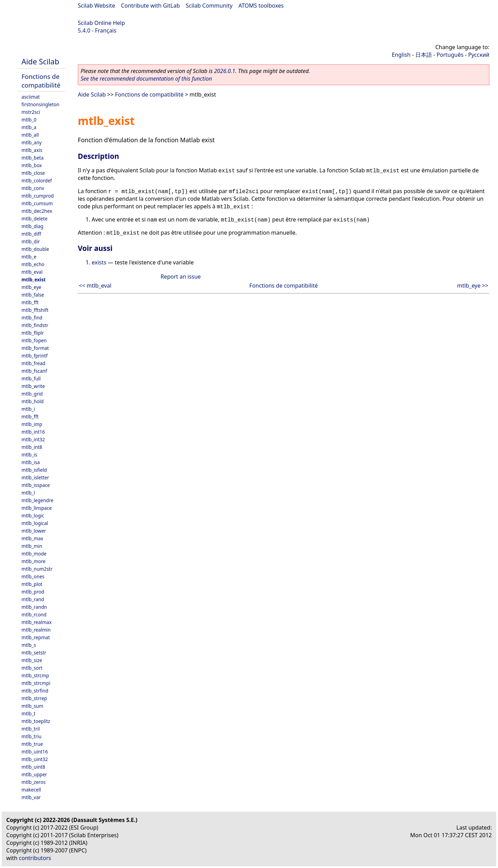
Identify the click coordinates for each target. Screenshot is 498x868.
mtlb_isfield (34, 470)
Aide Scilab (40, 61)
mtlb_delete (34, 219)
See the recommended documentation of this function (146, 79)
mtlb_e (29, 257)
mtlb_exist (34, 279)
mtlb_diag (32, 226)
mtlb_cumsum (37, 203)
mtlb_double (35, 249)
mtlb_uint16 (35, 752)
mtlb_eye (31, 287)
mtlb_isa (31, 462)
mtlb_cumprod (38, 196)
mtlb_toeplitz (36, 721)
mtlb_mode (34, 554)
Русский (479, 55)
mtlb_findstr (35, 325)
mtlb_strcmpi (36, 683)
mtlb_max (32, 538)
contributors (35, 858)
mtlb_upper (34, 774)
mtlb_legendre (38, 500)
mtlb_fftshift (35, 310)
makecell (31, 790)
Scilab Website (96, 6)
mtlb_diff (31, 234)
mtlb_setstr (34, 653)
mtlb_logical (35, 523)
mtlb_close (33, 173)
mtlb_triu (31, 736)
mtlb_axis (32, 150)
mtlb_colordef (37, 180)
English (401, 55)
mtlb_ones (33, 576)
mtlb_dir (31, 241)
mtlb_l (28, 493)
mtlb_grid (32, 394)
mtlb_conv (33, 188)
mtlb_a (29, 127)
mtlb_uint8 (33, 767)
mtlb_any (31, 142)
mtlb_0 (29, 120)
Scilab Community (209, 6)
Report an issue (181, 277)
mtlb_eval (32, 272)
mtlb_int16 (33, 432)
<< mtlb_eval (95, 286)
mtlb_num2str (37, 569)
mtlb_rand (33, 599)
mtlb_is (29, 455)
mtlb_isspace (36, 485)
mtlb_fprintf (35, 356)
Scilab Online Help (101, 23)
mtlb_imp (32, 424)
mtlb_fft (30, 302)
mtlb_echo (33, 264)
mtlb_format (35, 348)
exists (99, 262)
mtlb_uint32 (35, 759)
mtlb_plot (32, 584)
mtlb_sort (32, 668)
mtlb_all (30, 135)
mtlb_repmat (36, 637)
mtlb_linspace (37, 508)
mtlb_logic (33, 516)
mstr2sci (31, 112)
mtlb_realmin (36, 630)
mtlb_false (33, 295)
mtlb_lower (34, 531)
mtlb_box (32, 165)
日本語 (424, 55)
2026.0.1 (225, 71)
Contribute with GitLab (150, 6)
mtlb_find (32, 318)
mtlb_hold (33, 401)
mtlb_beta (33, 158)
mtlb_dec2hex (37, 211)
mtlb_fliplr (33, 333)
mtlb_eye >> (473, 286)
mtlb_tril (31, 729)
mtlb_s (29, 645)
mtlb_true (32, 744)
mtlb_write (33, 386)
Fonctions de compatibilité (41, 81)
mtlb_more (33, 561)
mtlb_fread (33, 363)
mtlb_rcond (34, 614)
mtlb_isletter (35, 477)
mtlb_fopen (34, 340)
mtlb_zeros (34, 782)
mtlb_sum (32, 706)
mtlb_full (31, 378)
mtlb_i (28, 409)
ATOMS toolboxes (261, 6)
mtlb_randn (34, 607)
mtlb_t (28, 713)
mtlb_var (31, 797)
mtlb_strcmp (35, 675)
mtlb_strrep (34, 698)
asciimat (31, 97)
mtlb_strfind (35, 691)
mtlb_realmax (36, 622)
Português (450, 55)
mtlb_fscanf (34, 371)
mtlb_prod (33, 592)
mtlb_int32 (33, 439)
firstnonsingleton (40, 104)
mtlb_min (32, 546)
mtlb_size (32, 660)
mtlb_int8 (32, 447)
